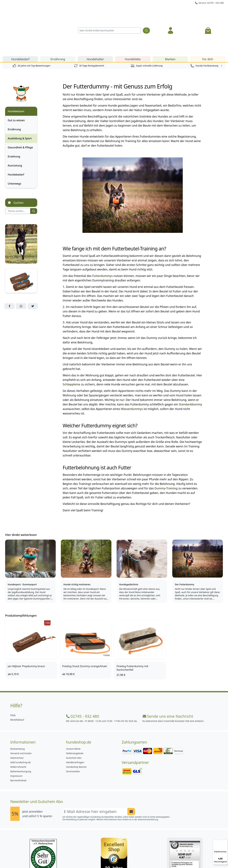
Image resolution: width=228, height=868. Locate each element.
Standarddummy (190, 367)
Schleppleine (71, 347)
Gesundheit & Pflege (20, 111)
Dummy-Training (166, 451)
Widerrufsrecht (18, 730)
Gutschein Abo (74, 721)
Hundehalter (95, 22)
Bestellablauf (17, 683)
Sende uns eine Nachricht (168, 679)
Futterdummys (102, 239)
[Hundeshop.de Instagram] (107, 858)
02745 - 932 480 (83, 679)
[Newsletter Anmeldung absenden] (131, 775)
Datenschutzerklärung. (148, 783)
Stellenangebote (75, 716)
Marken (170, 22)
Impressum (16, 739)
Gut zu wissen (16, 83)
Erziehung (14, 120)
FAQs (13, 678)
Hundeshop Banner (76, 730)
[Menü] (226, 842)
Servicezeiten (73, 735)
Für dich (208, 22)
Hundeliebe (133, 22)
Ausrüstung (15, 129)
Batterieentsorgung (21, 735)
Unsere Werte (73, 712)
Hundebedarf (20, 22)
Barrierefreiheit (18, 744)
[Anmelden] (171, 12)
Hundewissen (16, 74)
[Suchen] (146, 12)
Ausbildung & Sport (20, 102)
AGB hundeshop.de (21, 726)
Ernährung (58, 22)
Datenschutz (17, 721)
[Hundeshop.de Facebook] (93, 858)
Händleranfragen (75, 726)
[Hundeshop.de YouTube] (135, 858)
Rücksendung (17, 712)
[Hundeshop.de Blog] (121, 858)
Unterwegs (14, 147)
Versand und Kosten (21, 716)
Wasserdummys (132, 372)
